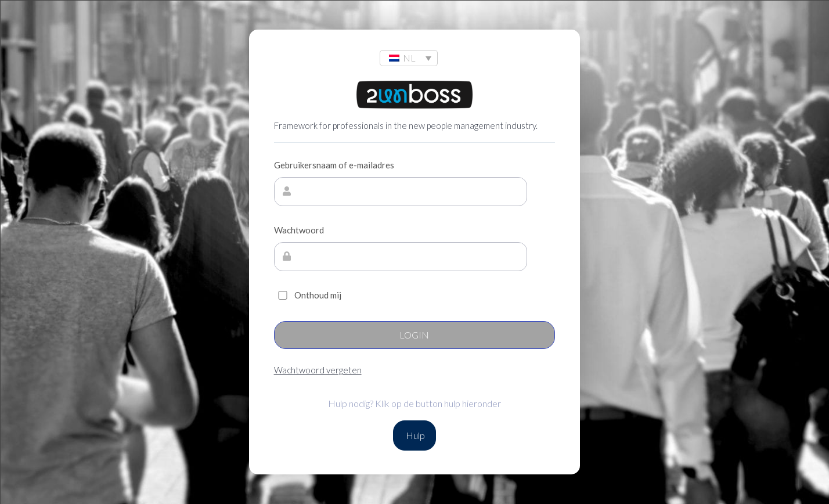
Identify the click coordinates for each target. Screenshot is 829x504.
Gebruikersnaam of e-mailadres (334, 165)
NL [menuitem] (409, 58)
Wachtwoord (299, 230)
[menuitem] (409, 58)
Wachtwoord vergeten (318, 370)
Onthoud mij (308, 295)
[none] (409, 58)
